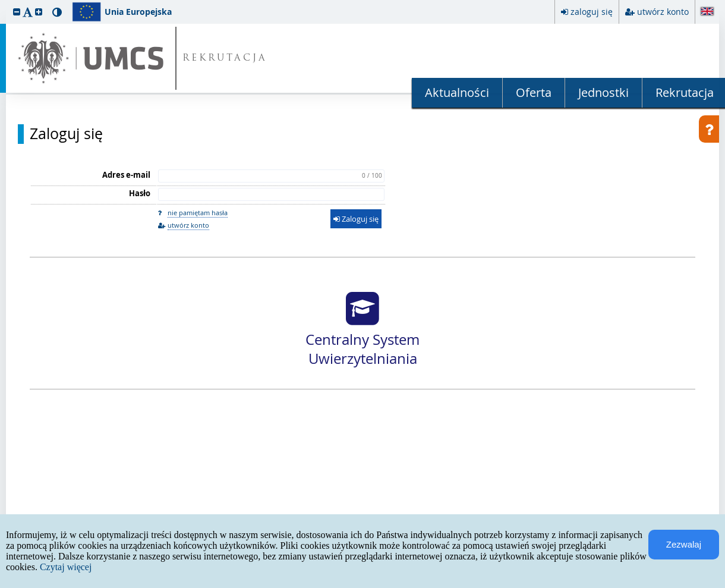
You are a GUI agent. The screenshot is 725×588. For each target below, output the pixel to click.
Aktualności (457, 92)
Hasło (140, 193)
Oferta (534, 92)
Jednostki (603, 92)
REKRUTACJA (225, 59)
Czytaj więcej (66, 567)
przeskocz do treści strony (3, 3)
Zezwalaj (684, 544)
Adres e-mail (126, 175)
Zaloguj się (66, 134)
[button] (17, 12)
